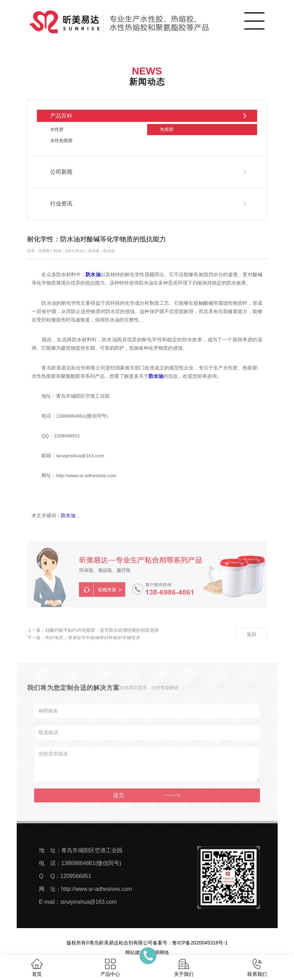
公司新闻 (61, 172)
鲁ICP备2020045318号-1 (200, 943)
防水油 (68, 516)
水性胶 (57, 129)
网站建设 (135, 952)
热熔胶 (167, 129)
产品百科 (61, 116)
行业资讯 (61, 204)
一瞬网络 (159, 952)
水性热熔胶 (61, 141)
